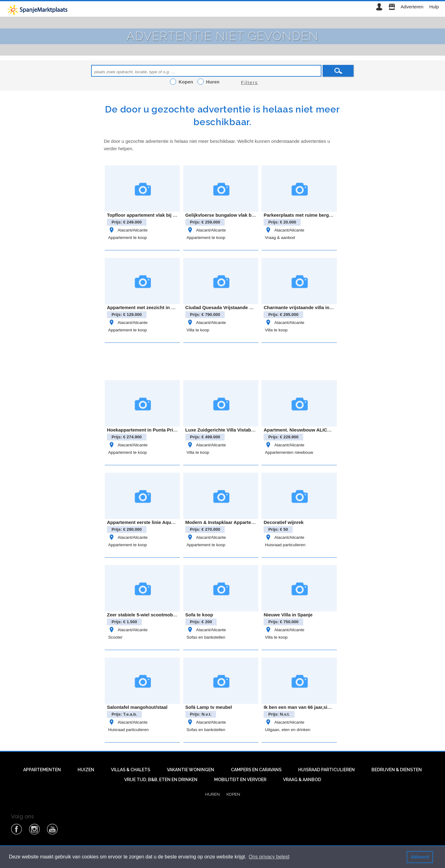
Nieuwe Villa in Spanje (288, 615)
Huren (212, 794)
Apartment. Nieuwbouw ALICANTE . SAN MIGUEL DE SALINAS (333, 430)
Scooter (115, 637)
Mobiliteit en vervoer (240, 780)
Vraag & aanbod (280, 238)
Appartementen (42, 770)
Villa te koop (198, 330)
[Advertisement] (222, 360)
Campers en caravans (256, 770)
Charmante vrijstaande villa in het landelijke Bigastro (322, 307)
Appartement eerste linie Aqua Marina (148, 522)
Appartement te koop (127, 238)
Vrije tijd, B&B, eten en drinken (161, 780)
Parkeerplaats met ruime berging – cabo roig (313, 215)
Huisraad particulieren (285, 545)
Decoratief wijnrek (284, 522)
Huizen (86, 770)
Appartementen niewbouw (289, 452)
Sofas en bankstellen (206, 637)
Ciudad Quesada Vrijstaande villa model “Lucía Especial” (248, 307)
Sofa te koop (199, 615)
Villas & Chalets (131, 770)
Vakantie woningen (191, 770)
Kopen (233, 794)
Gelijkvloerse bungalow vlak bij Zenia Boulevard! (239, 215)
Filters (250, 82)
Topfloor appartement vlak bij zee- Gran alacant (159, 215)
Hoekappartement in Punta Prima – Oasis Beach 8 (162, 430)
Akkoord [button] (420, 857)
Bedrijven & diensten (397, 770)
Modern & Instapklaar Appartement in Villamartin (239, 522)
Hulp (434, 7)
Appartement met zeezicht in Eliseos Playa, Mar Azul (165, 307)
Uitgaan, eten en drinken (288, 730)
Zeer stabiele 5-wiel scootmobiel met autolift (156, 615)
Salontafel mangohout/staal (137, 707)
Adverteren (412, 7)
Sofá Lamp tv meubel (209, 707)
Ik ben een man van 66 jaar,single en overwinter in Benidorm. (331, 707)
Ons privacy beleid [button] (269, 857)
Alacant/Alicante (128, 230)
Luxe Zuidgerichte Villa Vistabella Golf (227, 430)
